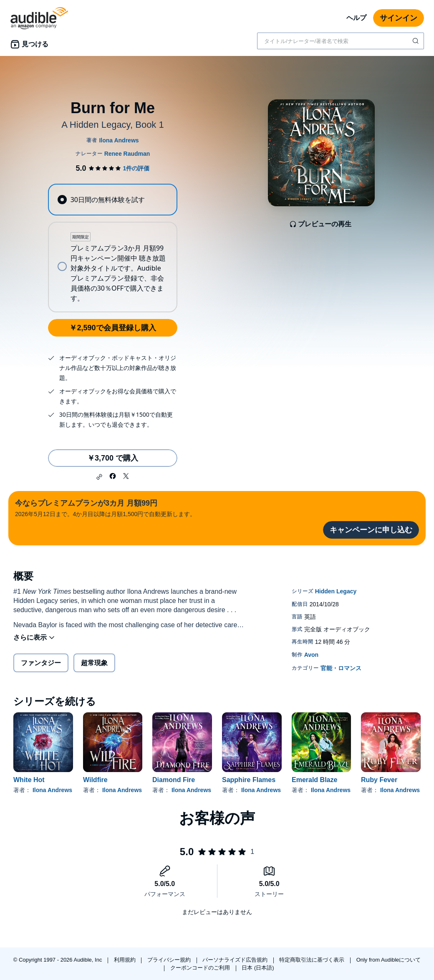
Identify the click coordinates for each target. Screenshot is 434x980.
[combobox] (341, 41)
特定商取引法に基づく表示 (313, 960)
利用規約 (126, 960)
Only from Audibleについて (389, 960)
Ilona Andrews (52, 790)
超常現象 (94, 663)
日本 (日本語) (258, 968)
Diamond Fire (174, 780)
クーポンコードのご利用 (201, 968)
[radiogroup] (112, 248)
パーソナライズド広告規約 (236, 960)
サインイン (399, 18)
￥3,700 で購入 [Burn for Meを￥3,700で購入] (113, 458)
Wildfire (95, 780)
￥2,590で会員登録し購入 (112, 328)
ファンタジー (41, 663)
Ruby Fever (379, 780)
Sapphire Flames (249, 780)
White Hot (29, 780)
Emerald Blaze (314, 780)
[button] (99, 477)
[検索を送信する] (416, 41)
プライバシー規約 (170, 960)
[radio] (112, 200)
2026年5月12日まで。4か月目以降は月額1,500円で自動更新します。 (105, 508)
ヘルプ (356, 18)
